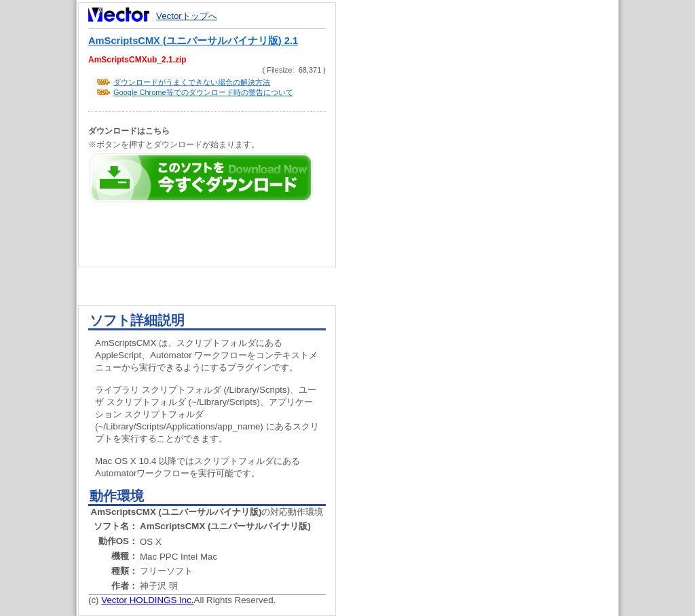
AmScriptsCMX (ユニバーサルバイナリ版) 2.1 (193, 41)
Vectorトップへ (187, 16)
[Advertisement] (489, 258)
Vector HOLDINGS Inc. (147, 600)
